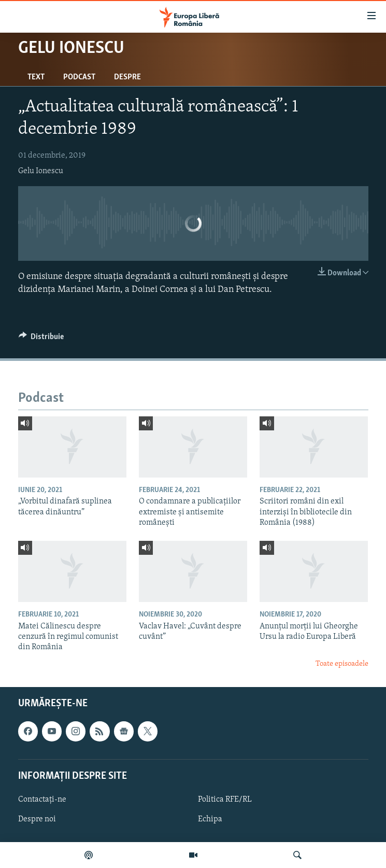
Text (36, 77)
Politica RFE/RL (225, 800)
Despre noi (37, 819)
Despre (127, 77)
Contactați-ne (42, 800)
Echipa (210, 819)
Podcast (79, 77)
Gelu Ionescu (41, 171)
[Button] (41, 339)
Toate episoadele (342, 664)
